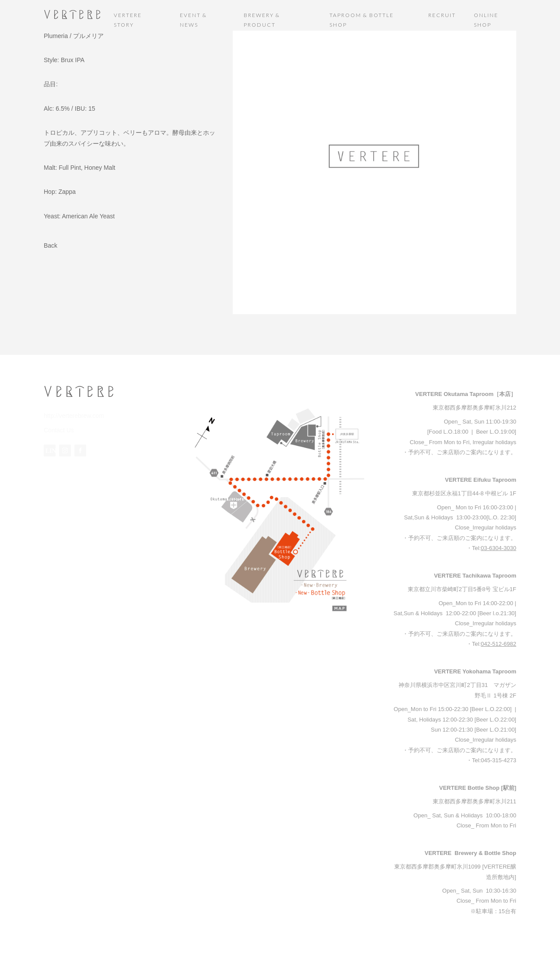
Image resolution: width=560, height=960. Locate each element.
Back (51, 245)
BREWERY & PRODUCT (262, 20)
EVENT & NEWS (193, 20)
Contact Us (58, 429)
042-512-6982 (499, 644)
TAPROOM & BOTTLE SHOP (362, 20)
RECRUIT (442, 15)
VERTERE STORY (128, 20)
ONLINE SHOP (486, 20)
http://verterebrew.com (72, 415)
